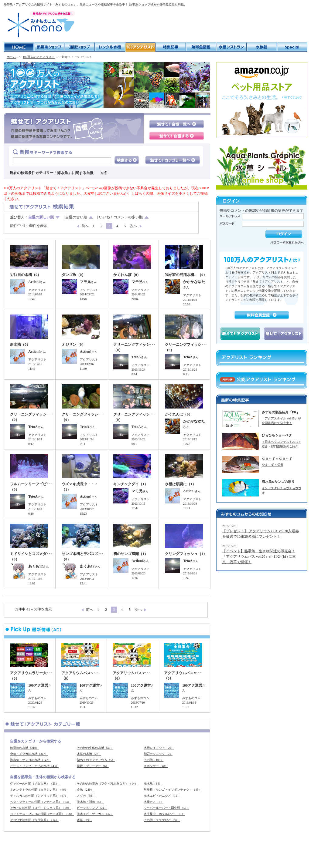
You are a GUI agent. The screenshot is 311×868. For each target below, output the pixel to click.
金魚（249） (85, 790)
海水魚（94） (153, 784)
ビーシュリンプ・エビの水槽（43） (34, 766)
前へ (85, 226)
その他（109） (154, 760)
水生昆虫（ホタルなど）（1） (164, 814)
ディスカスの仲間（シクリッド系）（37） (39, 796)
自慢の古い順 (76, 217)
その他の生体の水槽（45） (95, 748)
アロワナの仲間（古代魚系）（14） (34, 820)
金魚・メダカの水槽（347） (29, 754)
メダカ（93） (86, 796)
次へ (134, 226)
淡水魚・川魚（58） (91, 802)
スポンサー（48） (156, 766)
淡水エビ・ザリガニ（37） (95, 814)
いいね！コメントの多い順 (121, 217)
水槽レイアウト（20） (159, 748)
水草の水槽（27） (89, 754)
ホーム (11, 57)
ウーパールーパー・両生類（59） (166, 808)
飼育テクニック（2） (158, 754)
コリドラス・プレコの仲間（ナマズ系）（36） (42, 814)
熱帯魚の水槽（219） (24, 748)
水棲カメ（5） (154, 802)
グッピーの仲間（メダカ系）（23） (34, 784)
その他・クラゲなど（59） (162, 820)
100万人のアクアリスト (39, 57)
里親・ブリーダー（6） (93, 766)
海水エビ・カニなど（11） (162, 796)
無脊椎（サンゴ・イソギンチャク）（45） (173, 790)
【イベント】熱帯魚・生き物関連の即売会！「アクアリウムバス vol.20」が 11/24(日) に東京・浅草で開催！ (259, 557)
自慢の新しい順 (41, 217)
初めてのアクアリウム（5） (96, 760)
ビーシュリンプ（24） (92, 808)
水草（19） (84, 820)
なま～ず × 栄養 (273, 465)
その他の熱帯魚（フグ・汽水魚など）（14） (107, 784)
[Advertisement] (193, 24)
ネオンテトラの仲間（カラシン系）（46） (39, 790)
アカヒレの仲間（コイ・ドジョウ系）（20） (40, 808)
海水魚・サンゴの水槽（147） (31, 760)
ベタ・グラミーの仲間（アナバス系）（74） (40, 802)
